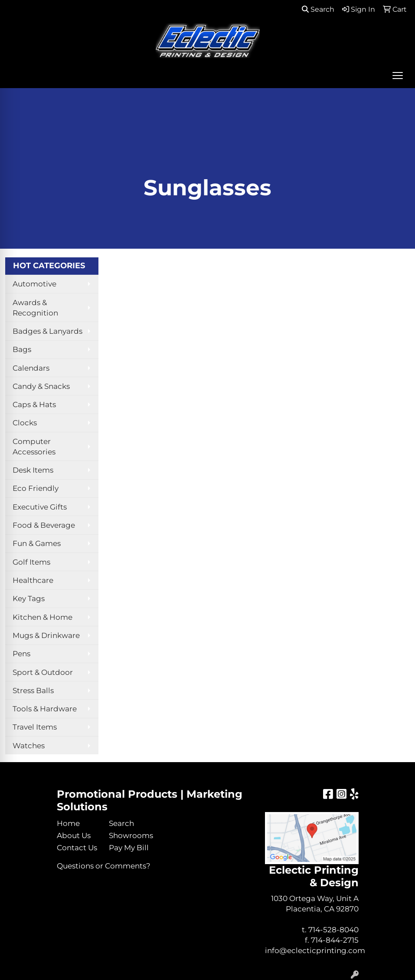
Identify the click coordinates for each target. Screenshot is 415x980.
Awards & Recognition (35, 307)
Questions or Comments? (104, 866)
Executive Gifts (40, 507)
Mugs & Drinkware (46, 635)
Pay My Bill (129, 847)
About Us (74, 835)
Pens (21, 653)
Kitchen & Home (42, 617)
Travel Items (35, 727)
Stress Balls (33, 690)
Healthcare (33, 580)
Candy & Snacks (41, 386)
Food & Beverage (44, 525)
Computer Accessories (34, 446)
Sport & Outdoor (43, 672)
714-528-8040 (333, 929)
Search (318, 9)
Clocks (25, 423)
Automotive (34, 284)
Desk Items (33, 470)
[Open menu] (398, 76)
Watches (29, 745)
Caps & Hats (34, 404)
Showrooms (130, 835)
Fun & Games (37, 543)
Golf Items (31, 562)
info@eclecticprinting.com (315, 950)
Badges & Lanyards (47, 331)
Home (68, 823)
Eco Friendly (36, 488)
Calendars (31, 368)
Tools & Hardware (45, 709)
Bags (22, 349)
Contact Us (77, 847)
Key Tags (29, 598)
